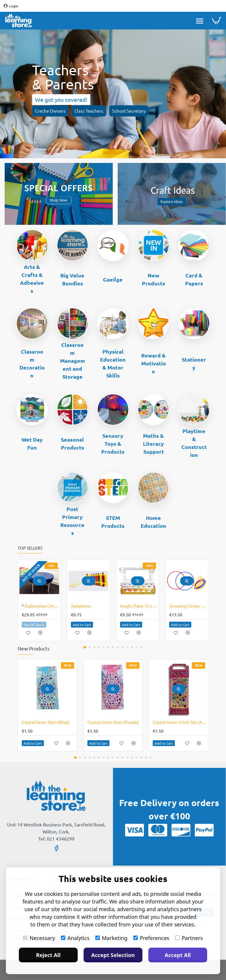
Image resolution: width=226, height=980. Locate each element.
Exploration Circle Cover (40, 606)
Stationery (194, 363)
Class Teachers (89, 111)
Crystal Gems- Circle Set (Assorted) (180, 722)
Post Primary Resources (72, 521)
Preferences (151, 938)
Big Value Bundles (72, 279)
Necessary (39, 938)
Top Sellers (30, 548)
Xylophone (81, 606)
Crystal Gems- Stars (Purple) (113, 722)
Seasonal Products (73, 443)
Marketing (111, 938)
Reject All (48, 955)
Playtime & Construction (194, 443)
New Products (153, 279)
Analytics (75, 938)
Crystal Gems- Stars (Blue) (46, 722)
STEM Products (113, 522)
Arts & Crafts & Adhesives (32, 279)
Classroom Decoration (32, 363)
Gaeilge (113, 279)
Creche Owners (50, 111)
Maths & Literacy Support (153, 444)
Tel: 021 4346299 (56, 838)
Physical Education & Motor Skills (113, 363)
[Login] (11, 6)
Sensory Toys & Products (113, 444)
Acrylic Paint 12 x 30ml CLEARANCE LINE (139, 606)
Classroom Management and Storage (73, 361)
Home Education (153, 522)
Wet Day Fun (32, 443)
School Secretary (129, 111)
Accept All (178, 955)
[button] (39, 581)
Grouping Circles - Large (188, 606)
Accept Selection (113, 955)
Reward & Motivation (154, 363)
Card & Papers (194, 279)
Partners (189, 938)
